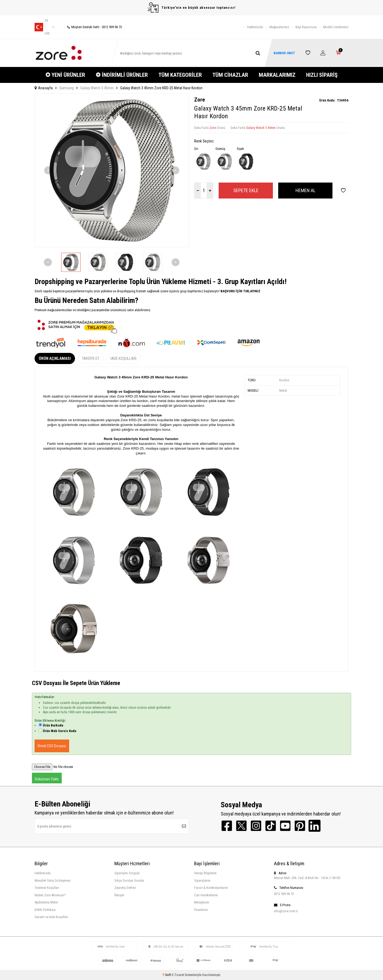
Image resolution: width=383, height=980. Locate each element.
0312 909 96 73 (284, 894)
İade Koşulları (123, 358)
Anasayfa (44, 88)
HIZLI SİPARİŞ (322, 75)
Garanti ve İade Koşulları (51, 917)
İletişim (119, 895)
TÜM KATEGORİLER (180, 75)
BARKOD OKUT (284, 53)
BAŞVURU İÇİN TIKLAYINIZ (240, 291)
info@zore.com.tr (286, 911)
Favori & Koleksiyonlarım (211, 888)
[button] (48, 170)
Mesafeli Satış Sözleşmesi (53, 880)
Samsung (66, 88)
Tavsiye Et (91, 358)
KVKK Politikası (45, 910)
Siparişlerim (202, 880)
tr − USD (44, 27)
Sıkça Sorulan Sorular (129, 880)
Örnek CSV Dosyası (52, 746)
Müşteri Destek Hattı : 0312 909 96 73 (93, 27)
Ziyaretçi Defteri (125, 888)
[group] (112, 170)
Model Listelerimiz (336, 27)
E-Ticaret (178, 975)
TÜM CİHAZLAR (230, 75)
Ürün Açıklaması (55, 358)
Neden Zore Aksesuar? (50, 895)
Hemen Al (305, 190)
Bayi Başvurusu (306, 27)
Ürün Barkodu (53, 725)
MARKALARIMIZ (277, 75)
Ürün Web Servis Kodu (60, 731)
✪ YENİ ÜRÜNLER (65, 75)
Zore (199, 100)
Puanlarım (201, 910)
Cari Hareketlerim (206, 895)
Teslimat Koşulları (47, 888)
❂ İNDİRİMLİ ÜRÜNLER (122, 75)
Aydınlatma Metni (46, 902)
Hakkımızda (255, 27)
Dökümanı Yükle (47, 779)
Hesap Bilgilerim (205, 873)
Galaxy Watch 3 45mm (97, 88)
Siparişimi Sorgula (127, 873)
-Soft (167, 975)
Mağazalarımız (279, 27)
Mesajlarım (202, 902)
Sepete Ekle (246, 190)
